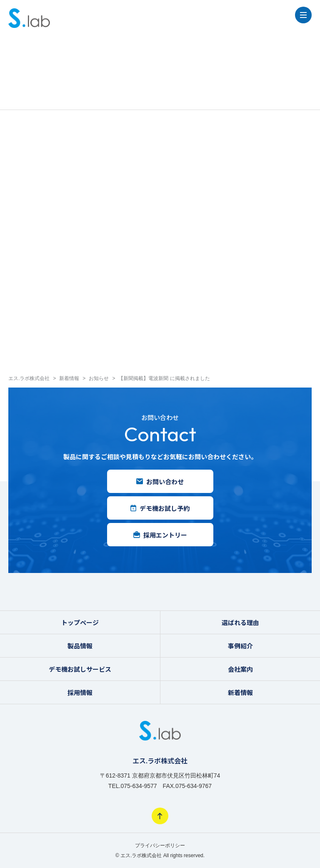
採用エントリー (160, 535)
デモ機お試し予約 (160, 508)
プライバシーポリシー (160, 845)
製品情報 (80, 646)
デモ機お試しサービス (80, 669)
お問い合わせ (160, 482)
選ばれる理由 (240, 622)
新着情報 (240, 692)
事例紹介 (240, 646)
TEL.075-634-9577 (133, 786)
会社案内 (240, 669)
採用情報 (80, 692)
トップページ (80, 622)
